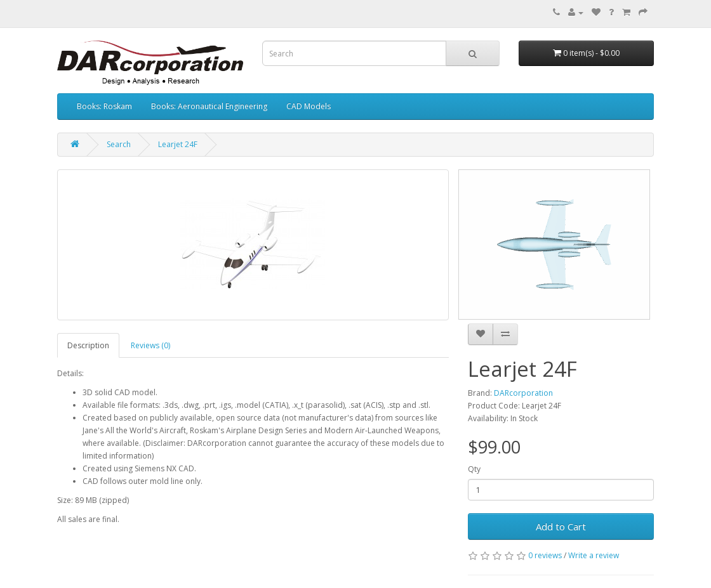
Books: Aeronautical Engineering (209, 106)
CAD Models (309, 106)
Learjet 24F (178, 144)
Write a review (594, 555)
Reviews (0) (150, 345)
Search (119, 144)
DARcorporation (523, 393)
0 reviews (545, 555)
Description (88, 345)
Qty (474, 469)
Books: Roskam (104, 106)
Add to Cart (561, 526)
